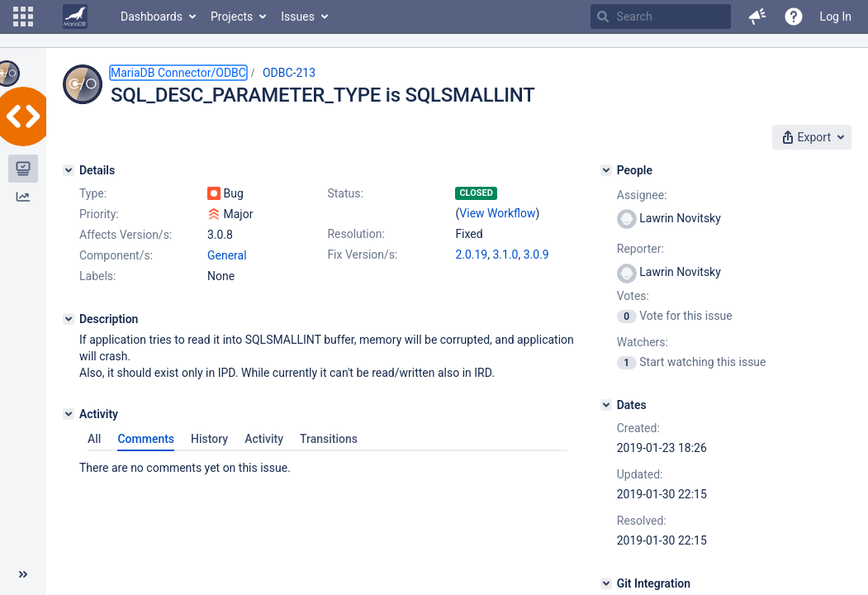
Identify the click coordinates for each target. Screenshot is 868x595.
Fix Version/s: (362, 255)
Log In (836, 17)
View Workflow (497, 213)
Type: (93, 193)
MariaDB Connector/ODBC (178, 73)
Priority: (99, 214)
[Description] (69, 319)
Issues (298, 17)
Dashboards (152, 17)
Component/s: (116, 255)
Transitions (329, 439)
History (209, 439)
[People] (606, 170)
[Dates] (606, 405)
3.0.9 (536, 255)
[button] (23, 17)
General (227, 255)
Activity (264, 439)
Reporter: (640, 249)
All (94, 439)
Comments (146, 439)
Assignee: (642, 195)
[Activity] (69, 414)
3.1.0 (505, 255)
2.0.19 (471, 255)
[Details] (69, 170)
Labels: (97, 276)
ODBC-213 (289, 73)
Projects (232, 17)
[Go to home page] (75, 17)
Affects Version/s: (126, 235)
